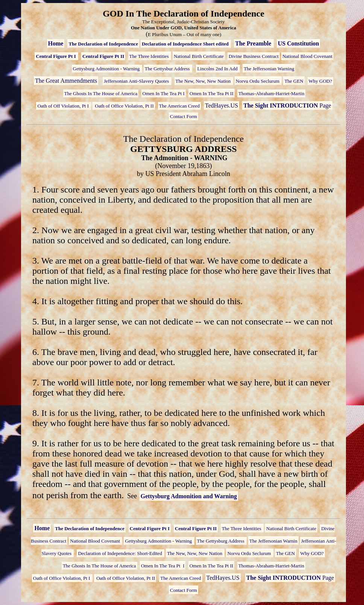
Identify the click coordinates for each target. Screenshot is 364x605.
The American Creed (179, 106)
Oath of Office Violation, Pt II (124, 106)
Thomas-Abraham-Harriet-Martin (271, 93)
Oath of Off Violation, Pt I (64, 106)
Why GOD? (320, 81)
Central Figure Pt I (56, 56)
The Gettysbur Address (168, 69)
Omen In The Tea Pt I (164, 93)
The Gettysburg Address (221, 541)
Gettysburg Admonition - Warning (107, 69)
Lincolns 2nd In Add (218, 69)
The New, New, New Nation (204, 81)
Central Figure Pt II (103, 56)
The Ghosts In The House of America (101, 93)
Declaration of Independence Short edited (186, 44)
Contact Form (184, 116)
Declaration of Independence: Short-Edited (121, 553)
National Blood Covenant (307, 56)
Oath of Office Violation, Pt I (62, 578)
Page (287, 105)
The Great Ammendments (66, 81)
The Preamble (254, 43)
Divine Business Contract (254, 56)
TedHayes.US (221, 105)
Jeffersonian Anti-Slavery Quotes (137, 81)
